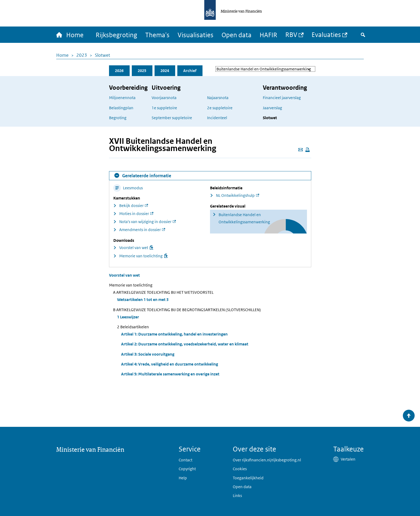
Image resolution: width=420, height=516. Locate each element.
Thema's (157, 35)
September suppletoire (172, 118)
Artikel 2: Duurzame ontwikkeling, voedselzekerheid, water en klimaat (185, 344)
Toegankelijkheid (248, 478)
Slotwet (102, 55)
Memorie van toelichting (141, 256)
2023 (82, 55)
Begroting (118, 118)
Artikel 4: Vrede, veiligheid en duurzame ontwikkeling (170, 364)
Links (237, 496)
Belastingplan (121, 108)
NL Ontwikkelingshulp (235, 195)
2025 (142, 71)
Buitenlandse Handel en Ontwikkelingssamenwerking (244, 218)
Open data (237, 35)
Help (183, 478)
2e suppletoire (220, 108)
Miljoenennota (122, 98)
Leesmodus (128, 188)
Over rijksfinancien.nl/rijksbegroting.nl (267, 460)
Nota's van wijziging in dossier (145, 222)
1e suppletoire (164, 108)
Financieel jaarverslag (282, 98)
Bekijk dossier (131, 206)
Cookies (240, 469)
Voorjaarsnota (164, 98)
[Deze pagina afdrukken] (307, 150)
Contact (185, 460)
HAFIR (268, 35)
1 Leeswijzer (128, 317)
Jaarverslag (272, 108)
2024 (165, 71)
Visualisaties (196, 35)
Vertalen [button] (348, 459)
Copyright (187, 469)
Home (62, 55)
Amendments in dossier (140, 230)
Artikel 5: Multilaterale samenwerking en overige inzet (170, 374)
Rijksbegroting (116, 35)
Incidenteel (217, 118)
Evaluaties (326, 34)
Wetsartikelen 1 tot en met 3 (143, 300)
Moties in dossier (134, 214)
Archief (190, 71)
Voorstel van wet (134, 248)
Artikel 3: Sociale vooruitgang (148, 354)
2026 (119, 71)
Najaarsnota (218, 98)
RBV (291, 34)
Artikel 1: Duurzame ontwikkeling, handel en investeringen (174, 334)
